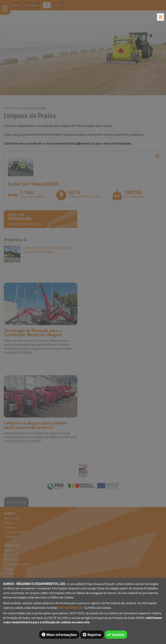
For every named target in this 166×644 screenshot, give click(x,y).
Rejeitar (94, 635)
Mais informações (62, 635)
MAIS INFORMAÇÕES (71, 608)
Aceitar (118, 635)
